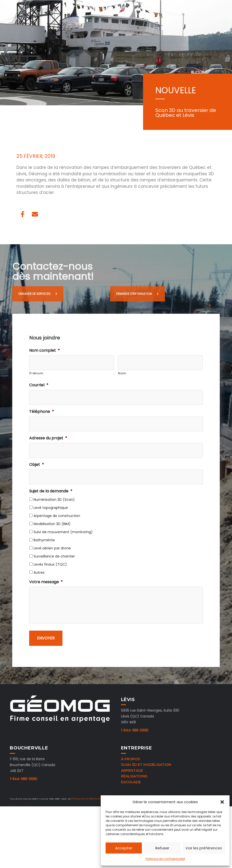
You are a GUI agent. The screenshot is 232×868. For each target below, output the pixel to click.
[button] (222, 802)
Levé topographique (51, 508)
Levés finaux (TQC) (50, 564)
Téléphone (42, 412)
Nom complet (44, 351)
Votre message (46, 582)
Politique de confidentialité (165, 859)
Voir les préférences (204, 848)
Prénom (36, 373)
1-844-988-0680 (134, 735)
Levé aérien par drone (52, 548)
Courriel (39, 385)
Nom (122, 373)
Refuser (162, 848)
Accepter (124, 848)
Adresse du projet (48, 438)
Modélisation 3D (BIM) (52, 524)
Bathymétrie (44, 540)
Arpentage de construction (57, 516)
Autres (39, 572)
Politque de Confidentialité (86, 802)
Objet (37, 465)
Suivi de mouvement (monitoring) (63, 532)
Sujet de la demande (51, 491)
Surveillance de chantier (54, 556)
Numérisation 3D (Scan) (54, 500)
